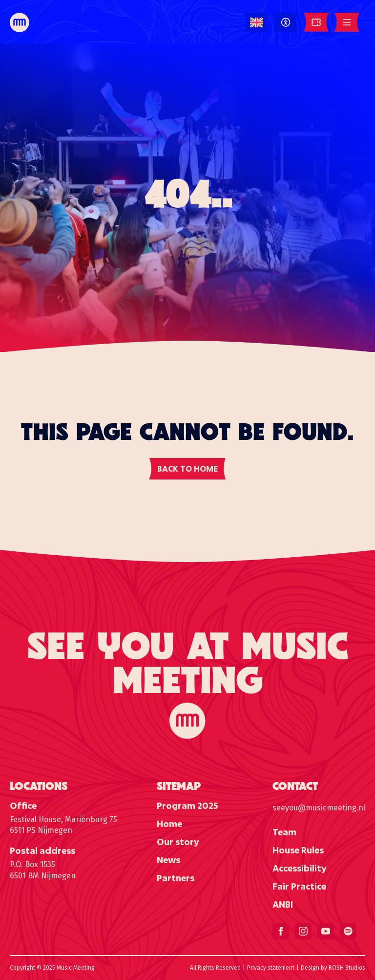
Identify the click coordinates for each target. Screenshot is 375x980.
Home (169, 824)
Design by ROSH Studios (333, 968)
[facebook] (281, 931)
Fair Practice (299, 886)
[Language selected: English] (257, 23)
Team (284, 832)
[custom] (348, 931)
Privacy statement (271, 968)
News (168, 860)
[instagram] (303, 931)
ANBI (283, 904)
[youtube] (326, 931)
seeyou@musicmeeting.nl (319, 808)
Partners (176, 878)
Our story (178, 842)
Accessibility (300, 868)
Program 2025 (187, 806)
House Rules (298, 850)
